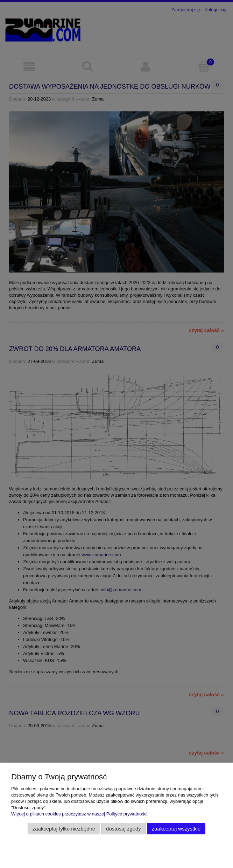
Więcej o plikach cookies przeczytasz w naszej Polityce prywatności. (80, 814)
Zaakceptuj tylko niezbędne (64, 829)
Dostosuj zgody (123, 829)
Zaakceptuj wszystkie (176, 829)
